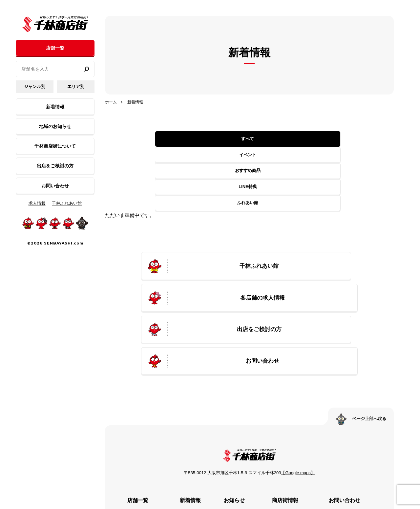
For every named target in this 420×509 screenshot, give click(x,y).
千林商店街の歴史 (291, 406)
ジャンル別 (35, 86)
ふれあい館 (345, 139)
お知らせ (231, 397)
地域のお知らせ (55, 126)
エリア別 (76, 86)
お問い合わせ (55, 186)
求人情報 (37, 203)
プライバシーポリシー (355, 406)
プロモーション (288, 415)
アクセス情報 (286, 425)
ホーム (111, 102)
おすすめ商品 (248, 139)
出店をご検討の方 (55, 166)
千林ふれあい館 (67, 203)
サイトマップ (346, 415)
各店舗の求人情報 (139, 415)
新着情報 (55, 107)
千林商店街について (55, 146)
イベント (199, 139)
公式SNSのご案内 (291, 443)
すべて (150, 139)
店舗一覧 (55, 48)
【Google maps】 (298, 356)
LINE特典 (296, 139)
